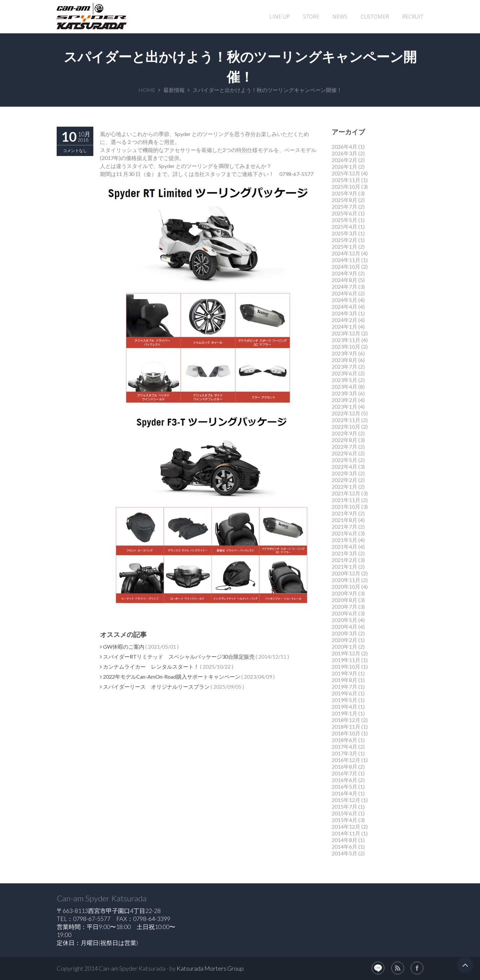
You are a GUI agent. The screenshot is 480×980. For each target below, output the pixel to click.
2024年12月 (346, 253)
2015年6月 (344, 813)
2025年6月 (344, 213)
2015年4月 (344, 820)
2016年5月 (344, 786)
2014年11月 (346, 833)
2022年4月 (344, 466)
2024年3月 (344, 313)
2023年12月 (346, 333)
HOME (147, 90)
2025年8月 (344, 200)
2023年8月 (344, 360)
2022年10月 (346, 426)
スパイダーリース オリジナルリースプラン (155, 686)
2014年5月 (344, 853)
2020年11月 (346, 580)
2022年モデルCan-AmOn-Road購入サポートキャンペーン (170, 676)
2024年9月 (344, 273)
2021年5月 (344, 540)
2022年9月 (344, 433)
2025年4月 (344, 226)
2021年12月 (346, 493)
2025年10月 (346, 186)
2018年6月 (344, 740)
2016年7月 (344, 773)
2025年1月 (344, 246)
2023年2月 (344, 400)
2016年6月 (344, 780)
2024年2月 (344, 320)
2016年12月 (346, 760)
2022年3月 (344, 473)
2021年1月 (344, 566)
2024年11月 (346, 260)
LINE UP (279, 17)
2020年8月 (344, 600)
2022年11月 (346, 420)
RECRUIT (413, 17)
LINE (378, 968)
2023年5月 (344, 380)
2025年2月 (344, 240)
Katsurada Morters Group (210, 968)
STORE (311, 17)
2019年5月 (344, 700)
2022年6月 (344, 453)
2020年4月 (344, 626)
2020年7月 (344, 606)
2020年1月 (344, 646)
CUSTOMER (375, 17)
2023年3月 (344, 393)
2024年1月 (344, 326)
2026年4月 (344, 146)
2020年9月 (344, 593)
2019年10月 (346, 666)
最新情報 (174, 90)
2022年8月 (344, 440)
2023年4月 (344, 386)
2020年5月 (344, 620)
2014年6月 (344, 846)
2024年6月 (344, 293)
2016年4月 (344, 793)
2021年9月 (344, 513)
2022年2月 (344, 480)
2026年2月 (344, 160)
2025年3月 (344, 233)
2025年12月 (346, 173)
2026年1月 (344, 166)
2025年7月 (344, 206)
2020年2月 (344, 640)
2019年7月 (344, 686)
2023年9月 (344, 353)
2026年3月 (344, 153)
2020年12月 (346, 573)
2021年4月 (344, 546)
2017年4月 (344, 746)
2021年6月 (344, 533)
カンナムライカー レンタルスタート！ (149, 666)
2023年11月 (346, 340)
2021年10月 (346, 506)
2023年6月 (344, 373)
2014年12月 (346, 826)
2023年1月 (344, 406)
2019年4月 (344, 706)
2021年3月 (344, 553)
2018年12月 (346, 720)
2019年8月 (344, 680)
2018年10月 (346, 733)
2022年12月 (346, 413)
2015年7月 (344, 806)
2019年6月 (344, 693)
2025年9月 (344, 193)
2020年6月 (344, 613)
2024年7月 (344, 286)
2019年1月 (344, 713)
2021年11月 (346, 500)
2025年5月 (344, 220)
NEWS (340, 17)
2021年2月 (344, 560)
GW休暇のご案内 (122, 646)
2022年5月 (344, 460)
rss (398, 968)
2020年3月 (344, 633)
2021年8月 (344, 520)
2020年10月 (346, 586)
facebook (417, 968)
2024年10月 (346, 266)
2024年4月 (344, 306)
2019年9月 (344, 673)
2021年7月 (344, 526)
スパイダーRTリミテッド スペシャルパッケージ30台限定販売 (177, 656)
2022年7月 (344, 446)
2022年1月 (344, 486)
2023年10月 (346, 346)
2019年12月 (346, 653)
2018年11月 (346, 726)
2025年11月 (346, 180)
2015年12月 (346, 800)
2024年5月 (344, 300)
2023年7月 (344, 366)
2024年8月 (344, 280)
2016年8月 (344, 766)
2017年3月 (344, 753)
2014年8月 (344, 840)
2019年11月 (346, 660)
